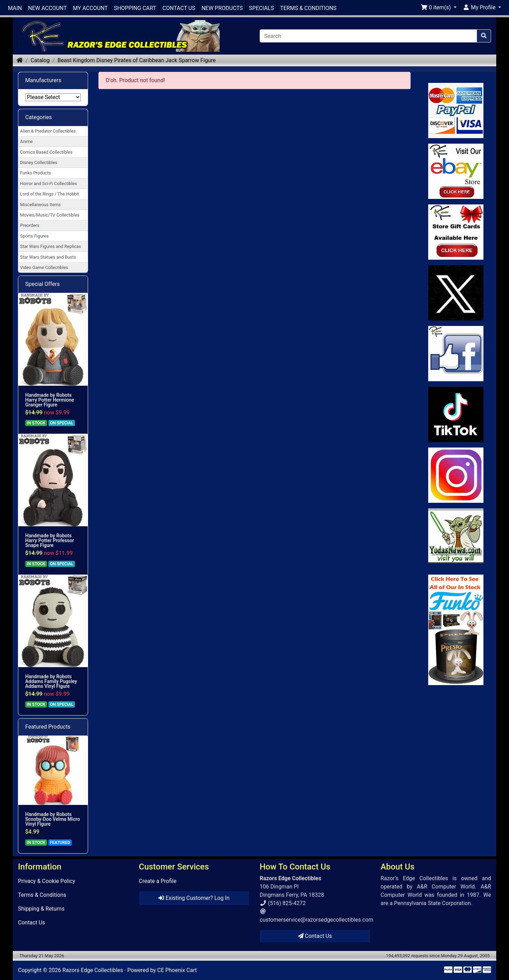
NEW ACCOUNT (47, 8)
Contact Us (32, 923)
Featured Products (48, 727)
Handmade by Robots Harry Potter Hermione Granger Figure (50, 400)
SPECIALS (261, 8)
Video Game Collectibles (44, 267)
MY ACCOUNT (90, 8)
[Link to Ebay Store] (456, 171)
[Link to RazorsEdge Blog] (456, 414)
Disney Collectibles (39, 162)
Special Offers (42, 284)
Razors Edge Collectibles (93, 970)
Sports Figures (34, 236)
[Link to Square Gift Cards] (456, 232)
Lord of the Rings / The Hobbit (50, 194)
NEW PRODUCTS (222, 8)
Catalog (40, 60)
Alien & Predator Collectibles (48, 131)
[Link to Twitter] (456, 293)
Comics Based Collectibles (46, 152)
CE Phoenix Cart (177, 970)
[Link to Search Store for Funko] (456, 630)
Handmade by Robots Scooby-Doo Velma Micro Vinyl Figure (52, 819)
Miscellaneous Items (40, 205)
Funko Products (35, 173)
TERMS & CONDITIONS (308, 8)
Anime (26, 141)
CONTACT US (179, 8)
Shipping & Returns (41, 909)
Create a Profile (158, 881)
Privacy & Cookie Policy (47, 881)
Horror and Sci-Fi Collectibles (49, 184)
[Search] (368, 36)
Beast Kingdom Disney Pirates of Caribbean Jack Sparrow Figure (136, 60)
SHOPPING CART (135, 8)
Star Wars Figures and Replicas (50, 246)
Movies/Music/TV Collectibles (50, 215)
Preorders (30, 225)
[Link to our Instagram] (456, 475)
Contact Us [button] (315, 936)
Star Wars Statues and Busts (48, 257)
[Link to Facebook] (456, 354)
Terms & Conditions (42, 895)
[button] (439, 8)
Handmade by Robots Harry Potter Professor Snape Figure (50, 540)
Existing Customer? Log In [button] (194, 898)
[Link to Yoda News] (456, 536)
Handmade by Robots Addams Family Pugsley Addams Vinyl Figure (51, 681)
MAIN (15, 8)
